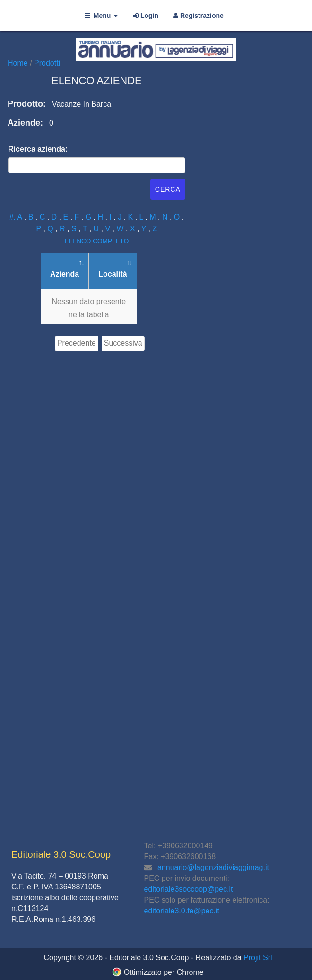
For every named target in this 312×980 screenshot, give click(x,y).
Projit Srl (258, 958)
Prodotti (47, 63)
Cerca (168, 189)
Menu (101, 16)
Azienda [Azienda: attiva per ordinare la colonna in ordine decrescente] (65, 274)
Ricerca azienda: (38, 149)
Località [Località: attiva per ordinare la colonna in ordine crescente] (113, 274)
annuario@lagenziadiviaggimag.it (213, 867)
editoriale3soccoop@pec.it (189, 889)
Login (146, 16)
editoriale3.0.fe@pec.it (182, 911)
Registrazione (199, 16)
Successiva (123, 343)
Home (19, 63)
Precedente (77, 343)
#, (13, 217)
